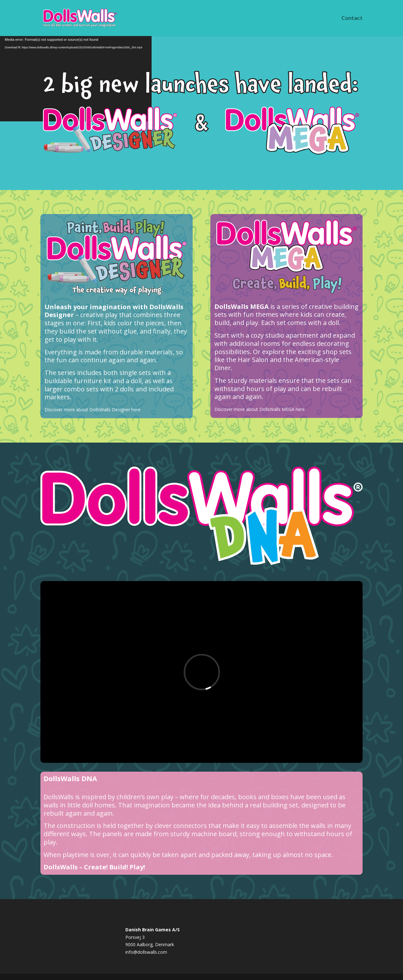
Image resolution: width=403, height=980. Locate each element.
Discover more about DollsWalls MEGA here (260, 409)
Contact (352, 19)
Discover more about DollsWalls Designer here (93, 410)
